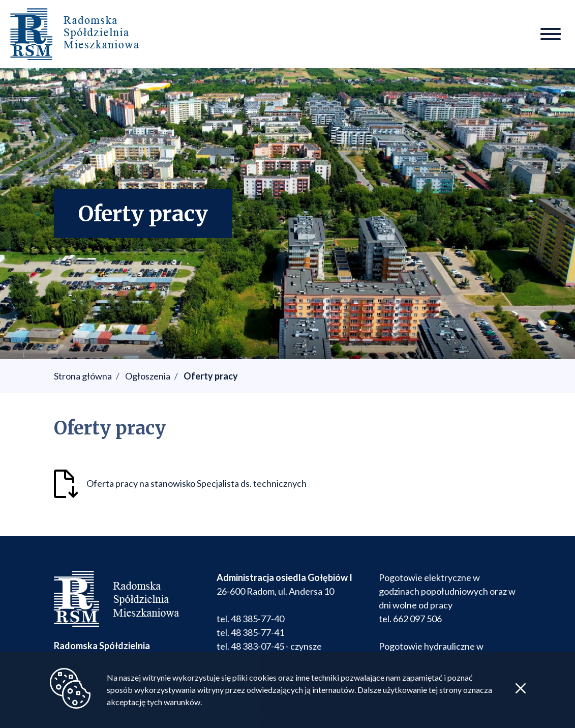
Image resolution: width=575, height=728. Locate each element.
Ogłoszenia (148, 376)
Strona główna (83, 376)
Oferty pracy (211, 376)
